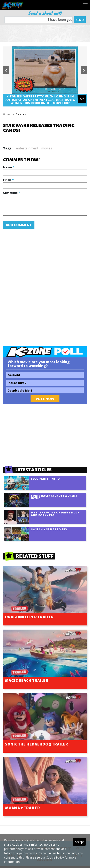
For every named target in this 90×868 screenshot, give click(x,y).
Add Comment (19, 225)
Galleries (21, 114)
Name (9, 167)
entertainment (27, 148)
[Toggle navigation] (85, 5)
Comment (11, 193)
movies (47, 148)
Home (7, 114)
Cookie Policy (55, 857)
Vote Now (45, 399)
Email (8, 180)
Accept (79, 842)
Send (80, 20)
